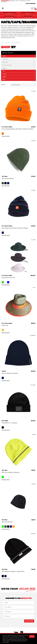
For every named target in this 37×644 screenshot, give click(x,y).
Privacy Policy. (6, 642)
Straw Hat (5, 325)
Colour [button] (18, 74)
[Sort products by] (23, 85)
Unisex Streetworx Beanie (10, 373)
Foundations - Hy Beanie (9, 423)
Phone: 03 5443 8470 (31, 4)
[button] (32, 8)
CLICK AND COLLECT (9, 17)
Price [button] (18, 79)
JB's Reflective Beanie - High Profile (13, 571)
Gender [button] (18, 77)
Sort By (3, 85)
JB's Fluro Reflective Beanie (11, 472)
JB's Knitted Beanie (8, 178)
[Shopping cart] (35, 8)
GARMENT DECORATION (9, 13)
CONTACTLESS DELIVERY (28, 13)
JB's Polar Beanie (7, 522)
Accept (32, 636)
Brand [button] (18, 56)
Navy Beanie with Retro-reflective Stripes (15, 228)
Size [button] (18, 71)
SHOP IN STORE (28, 17)
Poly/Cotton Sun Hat (8, 278)
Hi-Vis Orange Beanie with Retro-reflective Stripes (18, 129)
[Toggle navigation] (3, 8)
